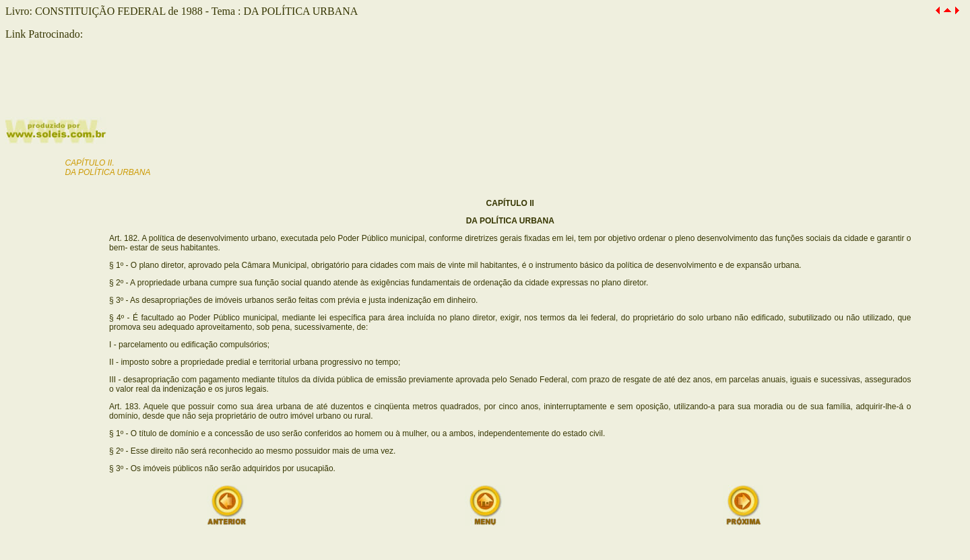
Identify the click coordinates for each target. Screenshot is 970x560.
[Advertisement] (163, 94)
